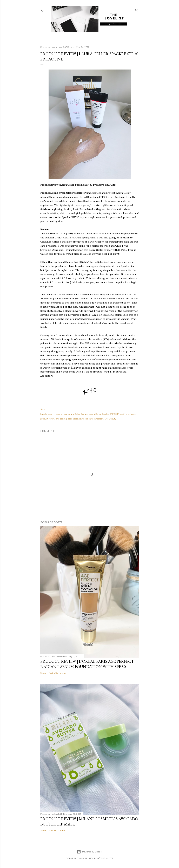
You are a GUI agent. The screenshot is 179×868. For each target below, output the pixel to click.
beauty (51, 414)
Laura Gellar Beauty (78, 414)
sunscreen (99, 419)
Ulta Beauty (110, 419)
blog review (61, 414)
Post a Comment (57, 673)
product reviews (76, 419)
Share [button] (43, 409)
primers (132, 414)
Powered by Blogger (90, 852)
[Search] (137, 9)
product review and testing (54, 419)
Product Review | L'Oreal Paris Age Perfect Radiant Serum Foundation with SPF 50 (87, 664)
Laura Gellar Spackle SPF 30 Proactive (108, 414)
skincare (89, 419)
